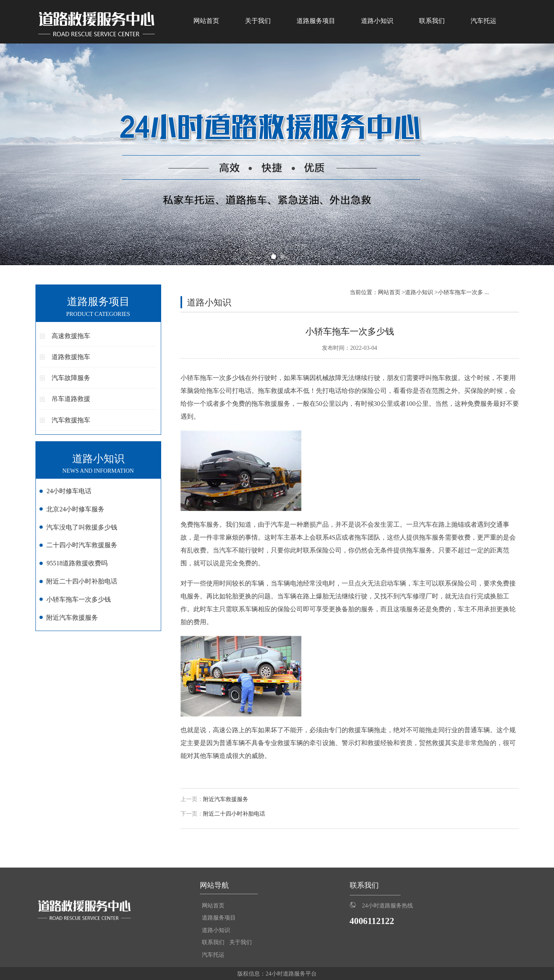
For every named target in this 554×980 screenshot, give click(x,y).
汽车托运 (483, 21)
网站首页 (206, 21)
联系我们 (432, 21)
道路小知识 (377, 21)
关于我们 (258, 21)
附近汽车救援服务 (226, 799)
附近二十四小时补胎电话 (234, 814)
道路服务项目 (316, 21)
